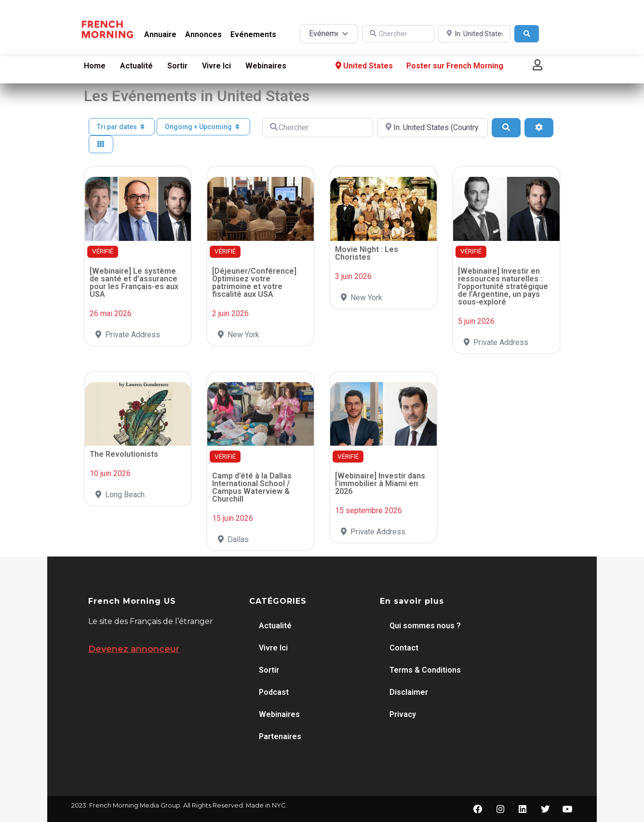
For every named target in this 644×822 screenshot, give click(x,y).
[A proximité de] (474, 34)
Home (95, 66)
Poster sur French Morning (455, 66)
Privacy (403, 714)
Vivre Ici (216, 66)
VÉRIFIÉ (103, 251)
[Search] (527, 34)
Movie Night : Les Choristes (367, 253)
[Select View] (101, 144)
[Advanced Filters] (539, 128)
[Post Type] (329, 34)
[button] (537, 65)
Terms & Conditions (425, 670)
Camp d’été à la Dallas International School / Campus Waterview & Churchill (252, 487)
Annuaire (160, 34)
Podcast (274, 692)
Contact (404, 648)
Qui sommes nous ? (425, 626)
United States (363, 66)
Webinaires (266, 66)
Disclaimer (409, 692)
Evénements (253, 34)
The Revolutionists (124, 454)
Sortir (177, 66)
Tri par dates (122, 127)
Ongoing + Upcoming (203, 127)
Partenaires (280, 736)
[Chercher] (398, 34)
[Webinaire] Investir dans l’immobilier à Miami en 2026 (380, 484)
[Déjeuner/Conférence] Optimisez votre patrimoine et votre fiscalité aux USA (254, 283)
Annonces (203, 34)
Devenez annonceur (134, 649)
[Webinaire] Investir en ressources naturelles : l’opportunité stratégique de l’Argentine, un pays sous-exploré (503, 286)
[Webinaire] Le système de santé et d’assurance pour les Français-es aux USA (134, 283)
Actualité (136, 66)
